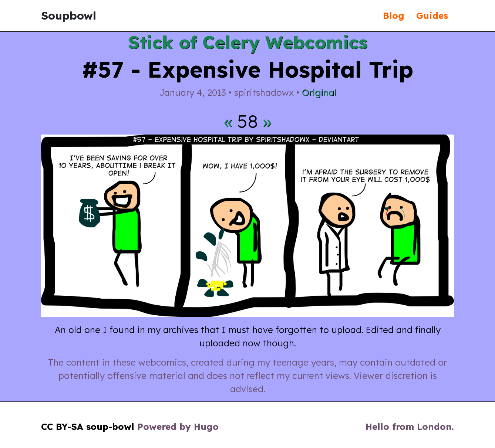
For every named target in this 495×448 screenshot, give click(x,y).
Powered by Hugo (178, 427)
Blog (394, 16)
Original (319, 92)
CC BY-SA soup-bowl (88, 427)
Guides (432, 16)
